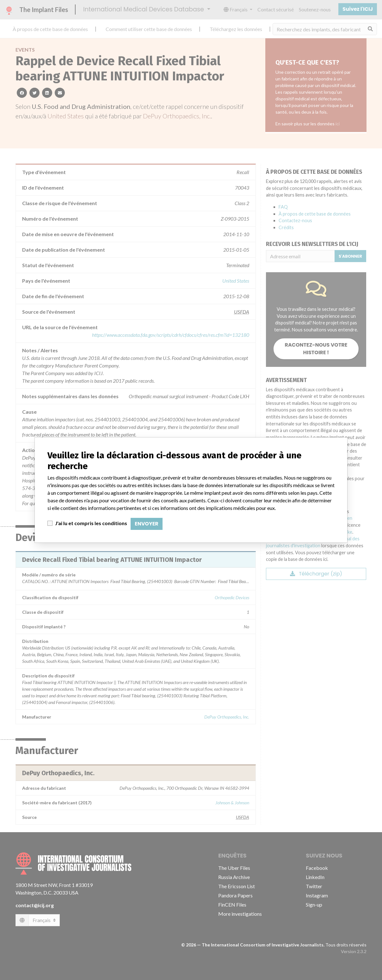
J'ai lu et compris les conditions (91, 523)
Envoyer (147, 524)
